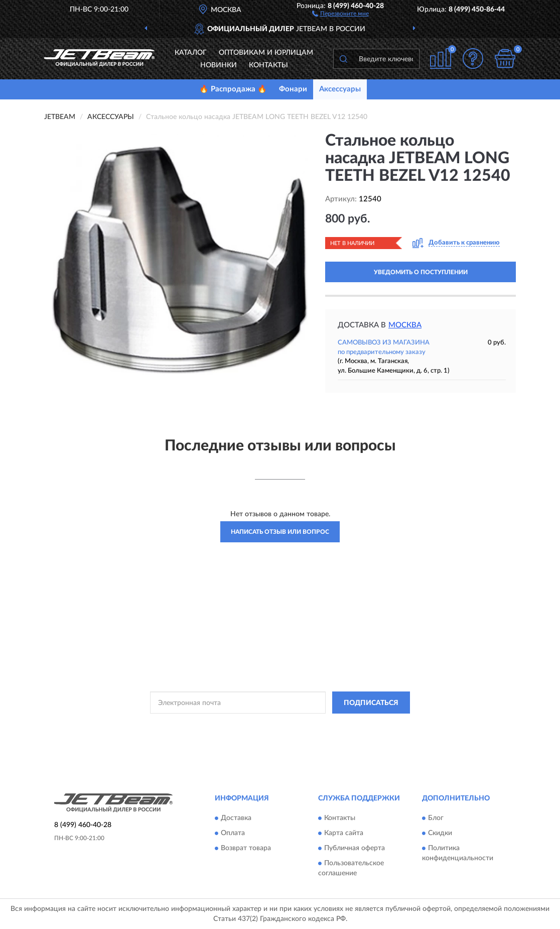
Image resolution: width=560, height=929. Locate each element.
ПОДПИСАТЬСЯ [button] (371, 703)
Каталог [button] (191, 53)
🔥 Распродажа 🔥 (233, 89)
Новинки (219, 65)
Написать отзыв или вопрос (280, 532)
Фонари (293, 89)
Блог (436, 818)
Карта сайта (344, 833)
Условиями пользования (367, 725)
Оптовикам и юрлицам (266, 53)
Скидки (440, 833)
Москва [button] (405, 325)
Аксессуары (340, 89)
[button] (340, 13)
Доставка (236, 818)
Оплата (233, 833)
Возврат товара (246, 848)
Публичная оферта (355, 848)
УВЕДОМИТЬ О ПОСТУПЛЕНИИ (421, 272)
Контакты (268, 65)
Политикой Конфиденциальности (279, 725)
